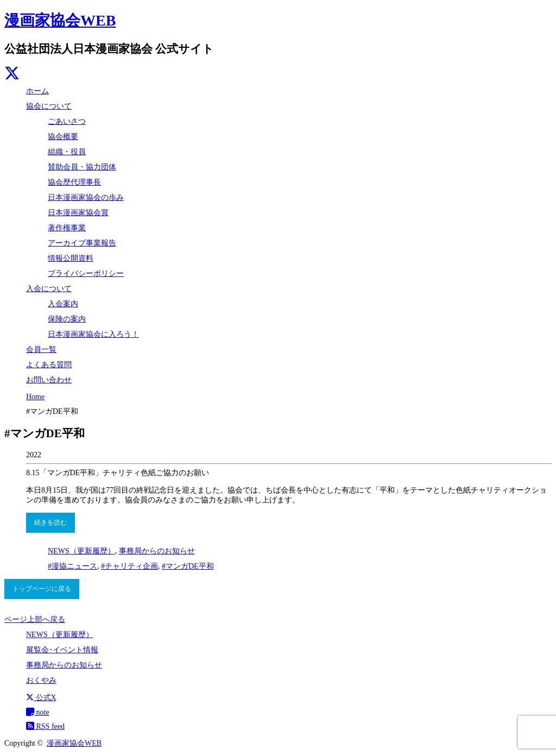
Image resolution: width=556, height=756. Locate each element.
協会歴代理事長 (74, 182)
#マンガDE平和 (188, 566)
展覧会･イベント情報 (62, 650)
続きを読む (50, 522)
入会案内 (63, 304)
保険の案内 (67, 319)
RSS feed (45, 726)
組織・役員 (67, 152)
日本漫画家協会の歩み (86, 197)
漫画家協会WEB (60, 20)
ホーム (37, 91)
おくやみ (41, 680)
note (38, 712)
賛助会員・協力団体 (82, 167)
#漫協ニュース (72, 566)
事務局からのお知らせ (157, 551)
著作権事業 (67, 228)
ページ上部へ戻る (35, 619)
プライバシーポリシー (86, 273)
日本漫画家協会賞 (78, 213)
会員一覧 (41, 349)
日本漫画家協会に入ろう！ (93, 334)
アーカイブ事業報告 (82, 243)
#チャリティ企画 (129, 566)
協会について (49, 106)
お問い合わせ (49, 380)
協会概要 (63, 137)
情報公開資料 (71, 258)
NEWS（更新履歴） (81, 551)
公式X (41, 698)
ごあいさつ (67, 121)
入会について (49, 289)
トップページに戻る (42, 589)
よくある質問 (49, 365)
